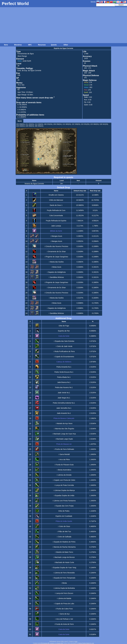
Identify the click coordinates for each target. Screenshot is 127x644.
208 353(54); (48, 124)
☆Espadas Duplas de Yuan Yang (64, 568)
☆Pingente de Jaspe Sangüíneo (56, 257)
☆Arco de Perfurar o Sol (64, 619)
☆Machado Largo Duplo (64, 439)
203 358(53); (21, 124)
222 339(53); (76, 124)
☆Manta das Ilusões (56, 262)
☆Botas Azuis (56, 267)
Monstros (18, 45)
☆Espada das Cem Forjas (64, 506)
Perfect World (15, 4)
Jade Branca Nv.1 (64, 382)
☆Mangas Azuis (56, 236)
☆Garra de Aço (64, 614)
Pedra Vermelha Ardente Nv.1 (64, 403)
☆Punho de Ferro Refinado (64, 449)
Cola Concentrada (56, 216)
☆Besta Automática (64, 470)
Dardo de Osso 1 (56, 205)
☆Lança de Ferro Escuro (64, 593)
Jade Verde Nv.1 (64, 393)
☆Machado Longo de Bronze (64, 557)
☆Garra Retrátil (64, 454)
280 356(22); (39, 126)
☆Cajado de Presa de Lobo (64, 604)
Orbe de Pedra (64, 511)
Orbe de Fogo (64, 326)
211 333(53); (30, 124)
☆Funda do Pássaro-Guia (64, 465)
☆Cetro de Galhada (64, 537)
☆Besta (64, 583)
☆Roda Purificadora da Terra (64, 351)
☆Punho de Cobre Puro (64, 609)
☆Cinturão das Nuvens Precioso (56, 246)
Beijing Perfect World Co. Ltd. (86, 643)
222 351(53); (86, 124)
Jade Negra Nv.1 (64, 398)
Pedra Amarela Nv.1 (64, 367)
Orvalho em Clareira (56, 195)
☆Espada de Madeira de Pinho (64, 542)
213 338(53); (39, 124)
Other (66, 45)
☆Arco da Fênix (64, 459)
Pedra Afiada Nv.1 (64, 377)
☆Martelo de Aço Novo (64, 423)
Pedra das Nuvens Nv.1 (64, 387)
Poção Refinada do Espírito (56, 221)
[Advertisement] (63, 25)
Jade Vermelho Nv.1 (64, 408)
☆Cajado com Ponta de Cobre (64, 480)
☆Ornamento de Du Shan (56, 252)
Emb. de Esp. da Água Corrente (29, 70)
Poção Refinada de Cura (56, 210)
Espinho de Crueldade (64, 516)
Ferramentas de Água (26, 54)
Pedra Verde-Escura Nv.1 (64, 372)
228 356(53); (30, 126)
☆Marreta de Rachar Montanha (64, 547)
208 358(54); (58, 124)
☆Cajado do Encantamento (64, 357)
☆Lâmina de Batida (64, 598)
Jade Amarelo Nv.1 (64, 413)
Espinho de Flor (64, 331)
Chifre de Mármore (56, 200)
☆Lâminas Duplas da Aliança (64, 490)
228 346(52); (21, 126)
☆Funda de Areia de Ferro (64, 624)
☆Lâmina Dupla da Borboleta (64, 588)
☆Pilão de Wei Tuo (64, 532)
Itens (6, 45)
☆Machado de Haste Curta (64, 562)
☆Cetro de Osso (64, 526)
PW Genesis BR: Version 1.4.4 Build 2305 (52, 643)
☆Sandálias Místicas (56, 277)
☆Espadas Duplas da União (64, 496)
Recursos (42, 45)
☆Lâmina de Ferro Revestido (64, 573)
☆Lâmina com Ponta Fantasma (64, 501)
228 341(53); (104, 124)
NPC (30, 45)
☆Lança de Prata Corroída (64, 485)
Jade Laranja (56, 226)
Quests (54, 45)
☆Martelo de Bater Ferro (64, 552)
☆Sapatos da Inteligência (56, 272)
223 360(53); (95, 124)
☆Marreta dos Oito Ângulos (64, 429)
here (76, 642)
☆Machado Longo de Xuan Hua (64, 434)
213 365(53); (67, 124)
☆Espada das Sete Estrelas (64, 341)
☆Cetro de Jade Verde (64, 346)
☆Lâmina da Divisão (64, 475)
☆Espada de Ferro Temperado (64, 578)
